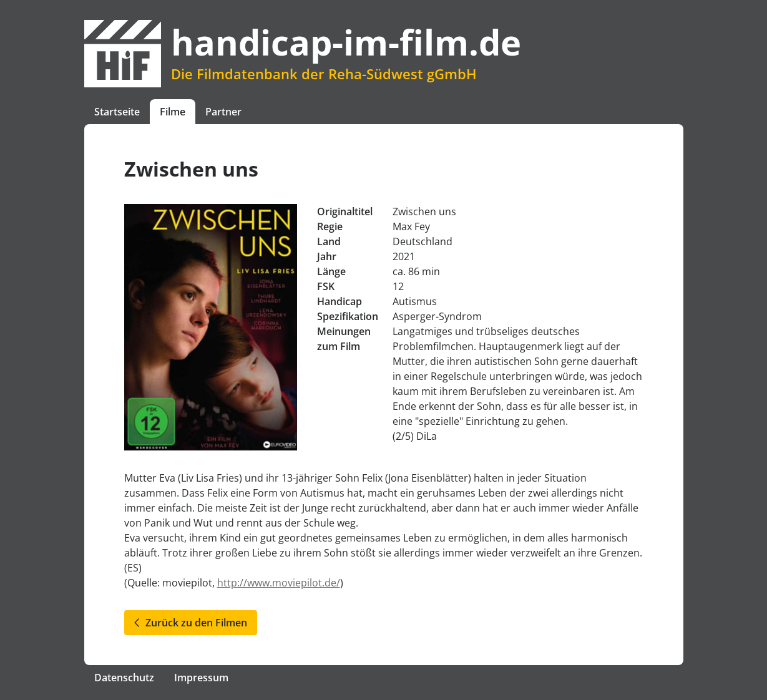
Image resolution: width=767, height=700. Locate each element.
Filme (173, 112)
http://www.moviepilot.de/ (279, 583)
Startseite (117, 112)
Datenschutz (124, 678)
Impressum (201, 678)
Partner (223, 112)
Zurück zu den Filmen (191, 623)
